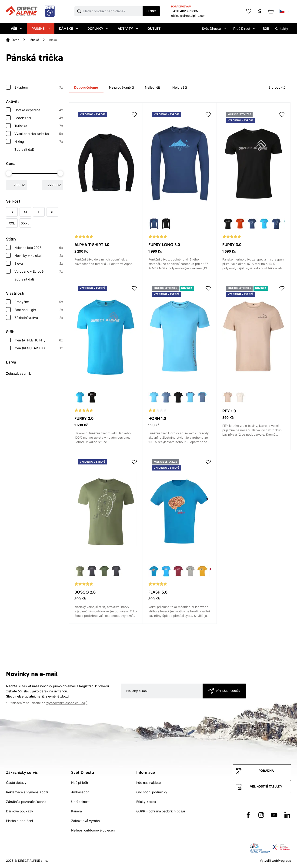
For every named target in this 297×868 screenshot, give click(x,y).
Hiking (39, 142)
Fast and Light (39, 310)
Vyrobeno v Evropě (39, 271)
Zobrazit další (25, 149)
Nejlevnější (153, 87)
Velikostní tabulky (266, 786)
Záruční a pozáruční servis (26, 802)
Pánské (41, 28)
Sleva (39, 264)
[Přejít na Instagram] (261, 815)
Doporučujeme (86, 87)
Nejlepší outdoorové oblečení (93, 830)
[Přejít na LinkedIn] (287, 815)
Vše (17, 28)
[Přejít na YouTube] (274, 815)
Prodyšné (39, 302)
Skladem (39, 87)
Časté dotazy (16, 783)
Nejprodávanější (121, 87)
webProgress (281, 861)
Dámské (69, 28)
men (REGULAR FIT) (39, 348)
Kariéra (77, 811)
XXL (12, 223)
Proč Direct (244, 28)
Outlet (154, 28)
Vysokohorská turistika (39, 134)
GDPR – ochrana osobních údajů (161, 811)
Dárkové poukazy (20, 811)
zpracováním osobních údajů (67, 703)
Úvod (15, 40)
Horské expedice (39, 110)
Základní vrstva (39, 318)
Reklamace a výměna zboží (27, 792)
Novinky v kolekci (39, 256)
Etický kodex (146, 802)
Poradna (266, 771)
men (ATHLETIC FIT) (39, 340)
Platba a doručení (19, 821)
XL (52, 212)
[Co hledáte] (113, 11)
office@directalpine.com (189, 16)
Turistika (39, 126)
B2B (266, 28)
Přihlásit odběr (228, 691)
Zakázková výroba (85, 821)
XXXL (25, 223)
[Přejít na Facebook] (248, 815)
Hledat (151, 11)
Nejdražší (180, 87)
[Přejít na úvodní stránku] (30, 11)
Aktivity (128, 28)
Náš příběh (80, 783)
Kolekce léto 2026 (39, 248)
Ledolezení (39, 118)
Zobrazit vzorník (18, 373)
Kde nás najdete (148, 783)
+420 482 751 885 (185, 11)
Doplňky (98, 28)
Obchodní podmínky (152, 792)
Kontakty (281, 28)
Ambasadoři (80, 792)
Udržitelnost (80, 802)
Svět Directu (214, 28)
